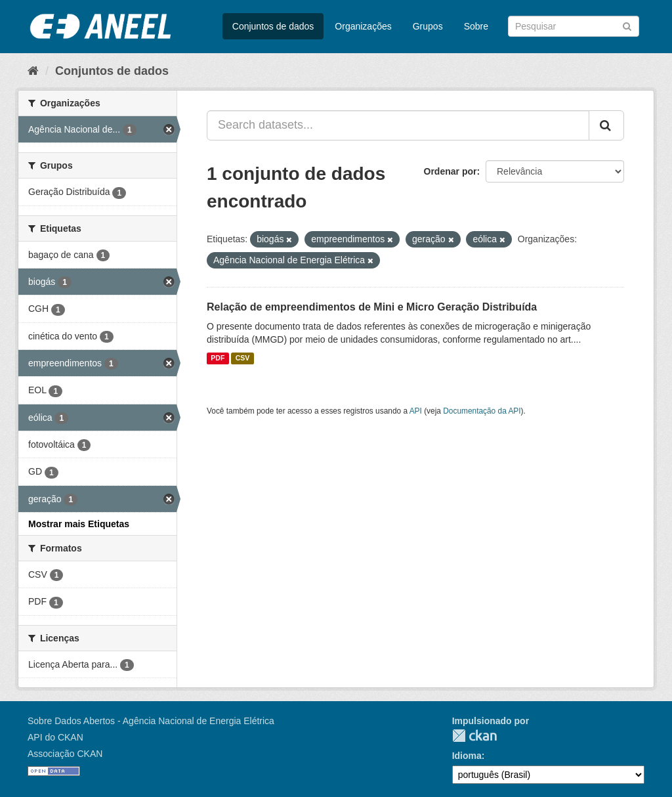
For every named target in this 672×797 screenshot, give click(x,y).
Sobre (476, 26)
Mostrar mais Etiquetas (79, 524)
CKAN (474, 736)
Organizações (363, 26)
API (416, 411)
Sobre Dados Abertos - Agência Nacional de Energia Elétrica (151, 721)
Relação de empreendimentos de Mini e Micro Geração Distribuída (372, 307)
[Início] (33, 71)
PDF (218, 358)
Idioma (467, 756)
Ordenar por (451, 171)
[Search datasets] (574, 26)
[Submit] (627, 25)
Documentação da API (482, 411)
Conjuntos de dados (273, 26)
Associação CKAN (65, 754)
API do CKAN (55, 737)
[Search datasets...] (398, 125)
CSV (243, 358)
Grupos (428, 26)
